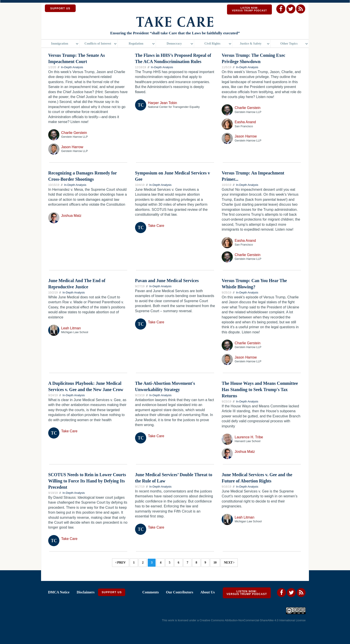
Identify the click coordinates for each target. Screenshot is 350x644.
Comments (151, 592)
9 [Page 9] (205, 563)
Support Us (112, 592)
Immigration (60, 43)
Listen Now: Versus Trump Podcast (249, 9)
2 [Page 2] (143, 563)
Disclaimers (85, 592)
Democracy (174, 43)
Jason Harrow (72, 147)
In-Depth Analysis (72, 67)
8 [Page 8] (196, 563)
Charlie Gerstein (74, 133)
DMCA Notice (59, 592)
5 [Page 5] (170, 563)
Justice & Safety (251, 43)
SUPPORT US (60, 8)
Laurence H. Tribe (249, 437)
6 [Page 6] (178, 563)
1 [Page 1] (134, 563)
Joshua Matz (71, 216)
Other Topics (289, 43)
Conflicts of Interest (98, 43)
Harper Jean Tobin (162, 103)
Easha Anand (245, 122)
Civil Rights (212, 43)
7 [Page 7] (187, 563)
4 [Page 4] (161, 563)
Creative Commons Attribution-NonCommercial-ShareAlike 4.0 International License (253, 620)
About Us (207, 592)
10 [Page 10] (215, 563)
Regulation (136, 43)
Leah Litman (71, 328)
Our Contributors (179, 592)
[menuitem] (60, 44)
